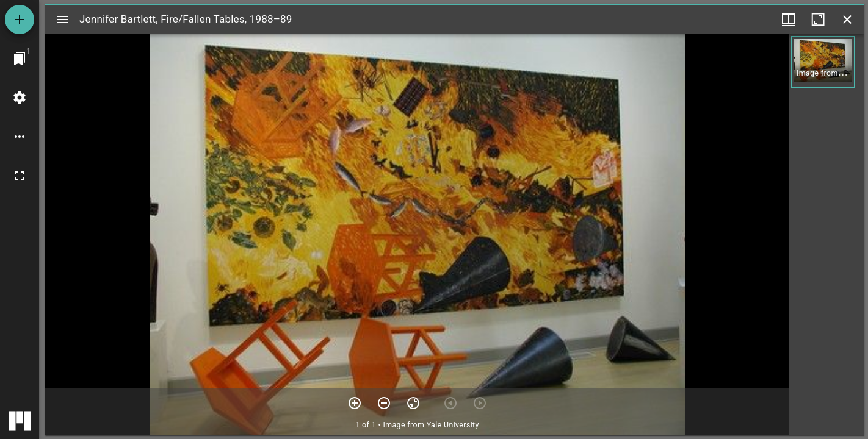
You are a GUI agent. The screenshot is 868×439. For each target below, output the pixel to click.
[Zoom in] (355, 403)
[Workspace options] (20, 137)
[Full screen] (20, 176)
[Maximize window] (818, 20)
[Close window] (847, 20)
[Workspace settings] (20, 98)
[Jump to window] (20, 59)
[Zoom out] (384, 403)
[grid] (827, 235)
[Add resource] (20, 20)
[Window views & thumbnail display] (789, 20)
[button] (823, 62)
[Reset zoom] (413, 403)
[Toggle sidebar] (62, 20)
